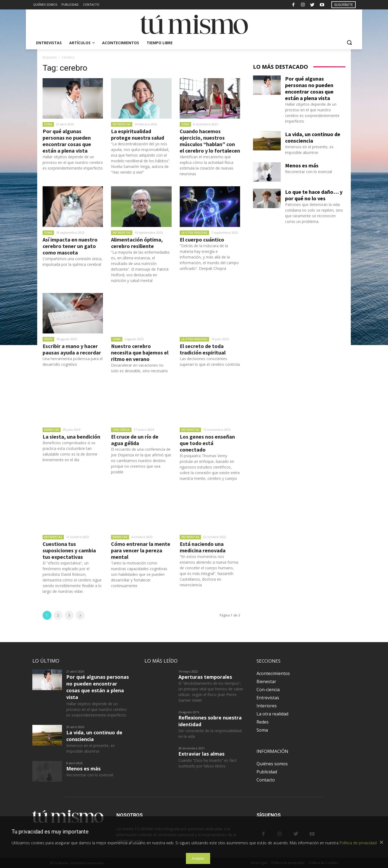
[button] (349, 43)
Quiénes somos (272, 764)
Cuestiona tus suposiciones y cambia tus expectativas (69, 550)
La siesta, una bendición (71, 437)
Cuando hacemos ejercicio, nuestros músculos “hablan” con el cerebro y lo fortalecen (210, 141)
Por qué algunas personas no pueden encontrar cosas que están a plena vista (67, 141)
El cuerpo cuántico (202, 240)
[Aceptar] (381, 842)
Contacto (266, 780)
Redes (48, 339)
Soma (48, 124)
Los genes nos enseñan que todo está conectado (207, 443)
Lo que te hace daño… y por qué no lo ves (314, 195)
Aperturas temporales (205, 677)
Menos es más (302, 165)
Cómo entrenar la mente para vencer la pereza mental (141, 550)
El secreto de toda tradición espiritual (203, 349)
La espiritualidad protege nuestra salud (138, 134)
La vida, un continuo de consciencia (313, 137)
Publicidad (267, 772)
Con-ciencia (121, 430)
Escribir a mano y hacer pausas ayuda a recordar (72, 349)
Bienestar (52, 430)
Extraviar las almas (201, 754)
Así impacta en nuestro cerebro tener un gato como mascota (70, 246)
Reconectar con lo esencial (309, 172)
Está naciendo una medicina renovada (203, 547)
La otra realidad (194, 233)
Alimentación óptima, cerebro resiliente (137, 243)
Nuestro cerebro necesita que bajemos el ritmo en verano (140, 352)
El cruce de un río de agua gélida (135, 440)
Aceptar (198, 858)
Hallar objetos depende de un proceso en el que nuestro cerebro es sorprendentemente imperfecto (73, 162)
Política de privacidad (358, 843)
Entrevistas (122, 124)
